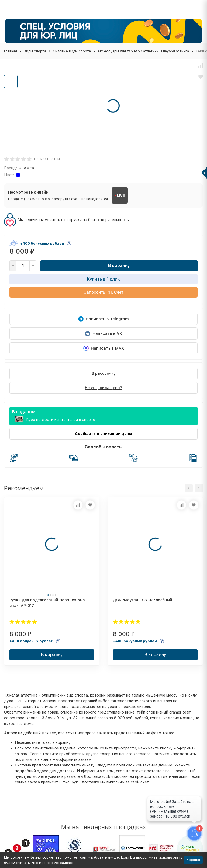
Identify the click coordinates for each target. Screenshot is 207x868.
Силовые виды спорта (72, 51)
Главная (11, 51)
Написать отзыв (48, 159)
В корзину (119, 266)
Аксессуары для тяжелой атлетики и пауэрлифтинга (143, 51)
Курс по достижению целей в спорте (61, 420)
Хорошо (193, 860)
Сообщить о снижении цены (103, 434)
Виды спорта (35, 51)
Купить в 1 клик (103, 279)
